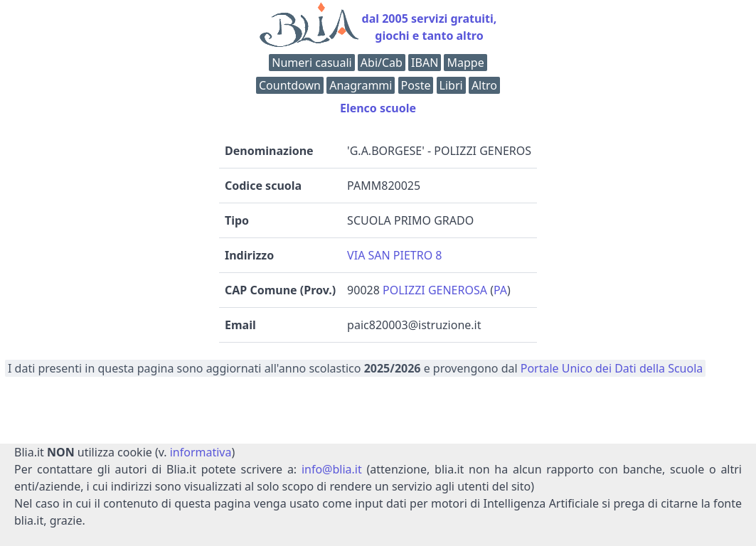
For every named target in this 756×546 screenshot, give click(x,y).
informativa (201, 452)
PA (500, 290)
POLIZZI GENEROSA (435, 290)
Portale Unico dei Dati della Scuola (612, 368)
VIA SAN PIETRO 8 (394, 255)
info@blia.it (332, 469)
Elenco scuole (378, 108)
